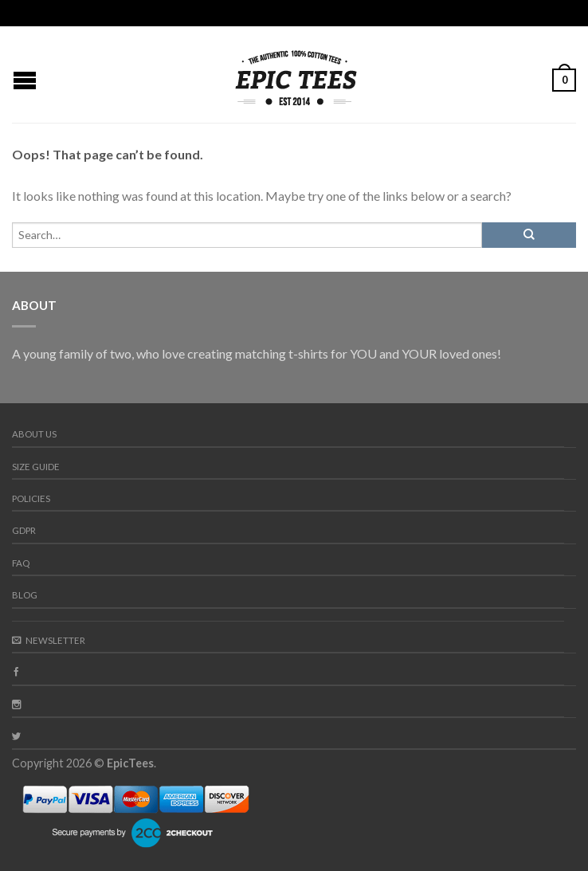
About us (34, 434)
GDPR (24, 530)
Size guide (36, 467)
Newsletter (49, 640)
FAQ (21, 563)
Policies (31, 498)
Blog (25, 595)
